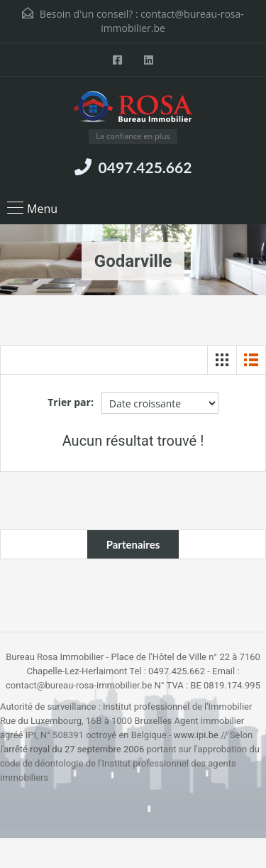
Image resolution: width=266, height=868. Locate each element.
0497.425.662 (145, 167)
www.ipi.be (196, 735)
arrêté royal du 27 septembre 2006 (74, 749)
